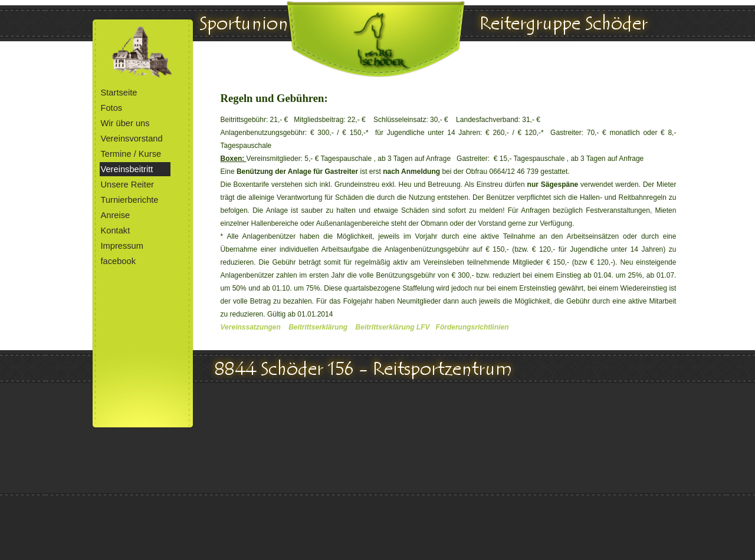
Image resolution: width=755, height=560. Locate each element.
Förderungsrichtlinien (472, 327)
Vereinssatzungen (251, 327)
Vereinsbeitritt (127, 169)
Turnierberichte (130, 200)
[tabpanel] (449, 223)
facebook (118, 261)
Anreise (116, 215)
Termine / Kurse (131, 154)
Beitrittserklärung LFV (393, 327)
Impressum (122, 246)
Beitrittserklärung (318, 327)
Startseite (119, 93)
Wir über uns (125, 123)
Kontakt (116, 230)
